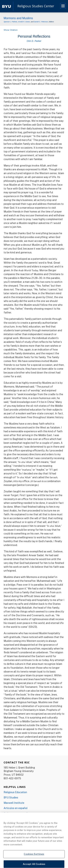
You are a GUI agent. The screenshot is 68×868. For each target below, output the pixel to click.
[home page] (7, 6)
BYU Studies (11, 797)
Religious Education (15, 792)
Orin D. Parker (34, 41)
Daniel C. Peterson (41, 22)
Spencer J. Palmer (10, 22)
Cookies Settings (34, 856)
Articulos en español (16, 808)
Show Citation (11, 30)
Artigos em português (16, 813)
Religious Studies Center (36, 6)
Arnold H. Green (24, 22)
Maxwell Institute (14, 803)
